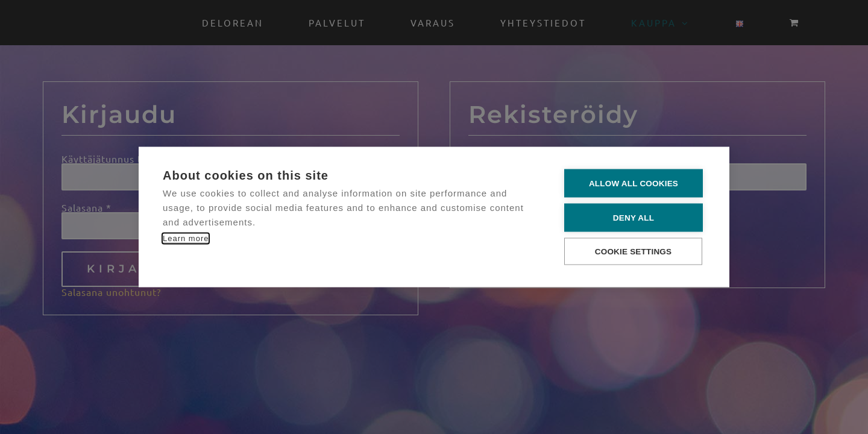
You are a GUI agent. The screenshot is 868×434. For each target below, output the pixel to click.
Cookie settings (634, 251)
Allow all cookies (634, 183)
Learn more (186, 238)
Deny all (634, 217)
